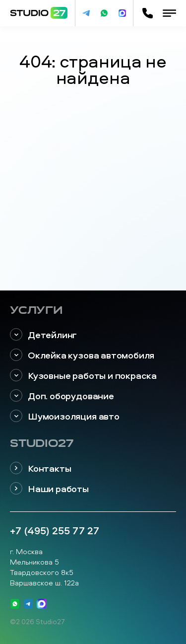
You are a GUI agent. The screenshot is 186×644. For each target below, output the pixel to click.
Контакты (40, 468)
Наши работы (49, 489)
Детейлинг (43, 335)
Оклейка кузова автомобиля (82, 355)
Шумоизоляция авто (65, 416)
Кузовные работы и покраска (83, 376)
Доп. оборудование (62, 396)
